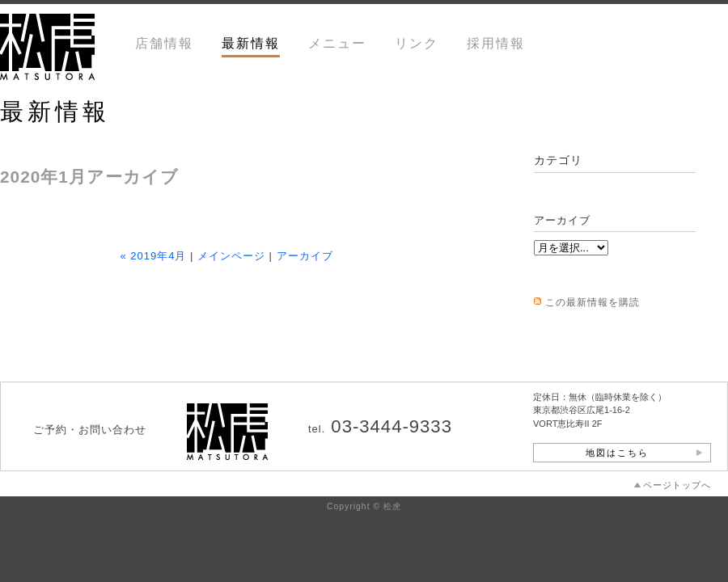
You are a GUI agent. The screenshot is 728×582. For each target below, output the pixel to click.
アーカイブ (305, 256)
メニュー (337, 43)
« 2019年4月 (153, 256)
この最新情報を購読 (593, 302)
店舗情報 (164, 43)
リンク (417, 43)
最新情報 (251, 43)
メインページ (231, 256)
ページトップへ (677, 485)
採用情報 (496, 43)
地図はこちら (617, 453)
